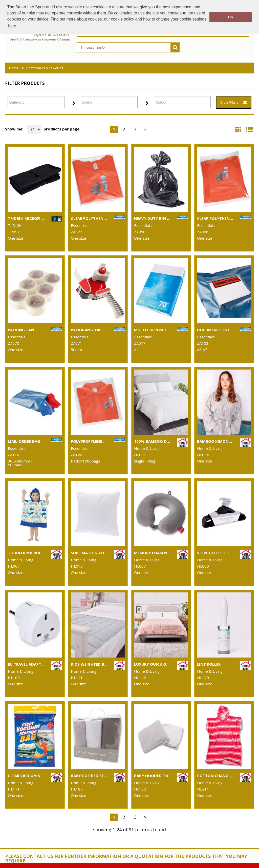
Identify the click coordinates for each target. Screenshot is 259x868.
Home (14, 68)
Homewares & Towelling (45, 68)
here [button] (12, 26)
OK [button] (231, 17)
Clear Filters (229, 102)
